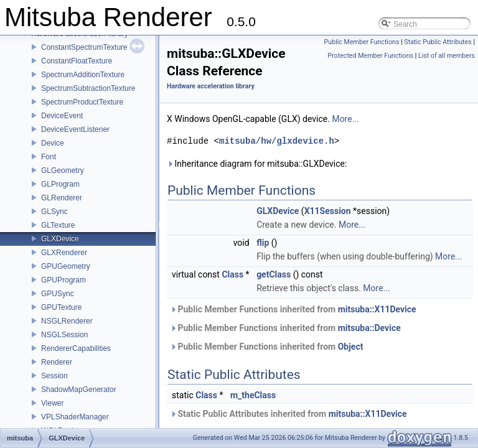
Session (54, 376)
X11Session (328, 211)
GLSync (54, 212)
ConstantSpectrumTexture (84, 47)
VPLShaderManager (75, 417)
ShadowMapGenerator (79, 390)
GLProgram (60, 184)
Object (351, 347)
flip (263, 243)
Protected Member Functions (370, 56)
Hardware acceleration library (211, 86)
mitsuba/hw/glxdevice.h (277, 141)
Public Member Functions (362, 42)
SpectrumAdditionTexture (83, 75)
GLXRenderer (64, 253)
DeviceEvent (62, 116)
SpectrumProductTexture (82, 102)
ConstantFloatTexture (77, 61)
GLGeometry (63, 170)
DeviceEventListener (75, 129)
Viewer (52, 403)
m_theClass (253, 395)
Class (232, 274)
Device (53, 143)
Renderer (57, 362)
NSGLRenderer (67, 321)
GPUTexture (61, 307)
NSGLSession (64, 335)
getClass (274, 274)
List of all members (447, 56)
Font (49, 157)
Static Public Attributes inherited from (288, 414)
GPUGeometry (66, 266)
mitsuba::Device (369, 328)
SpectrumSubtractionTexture (88, 88)
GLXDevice (60, 239)
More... (345, 119)
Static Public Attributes (438, 42)
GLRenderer (62, 198)
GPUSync (58, 294)
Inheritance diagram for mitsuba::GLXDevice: (257, 164)
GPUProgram (63, 280)
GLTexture (58, 225)
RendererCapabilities (76, 348)
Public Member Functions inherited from (293, 309)
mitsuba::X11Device (377, 309)
